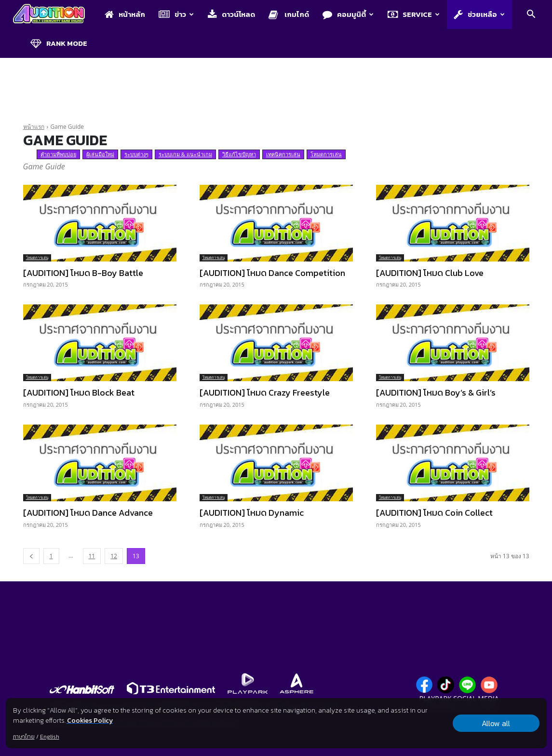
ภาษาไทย (23, 737)
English (49, 737)
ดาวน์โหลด (231, 14)
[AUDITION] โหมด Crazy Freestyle (265, 392)
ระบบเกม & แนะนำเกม (185, 154)
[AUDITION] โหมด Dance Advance (88, 513)
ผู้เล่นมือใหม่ (100, 154)
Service (414, 14)
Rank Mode (59, 43)
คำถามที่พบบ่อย (58, 154)
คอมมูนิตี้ (348, 14)
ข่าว (176, 14)
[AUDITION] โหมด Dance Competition (272, 273)
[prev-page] (31, 556)
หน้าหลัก (125, 14)
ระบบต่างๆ (136, 154)
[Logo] (54, 15)
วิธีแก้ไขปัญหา (239, 154)
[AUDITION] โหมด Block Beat (79, 392)
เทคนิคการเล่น (283, 154)
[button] (531, 15)
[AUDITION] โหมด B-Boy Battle (83, 273)
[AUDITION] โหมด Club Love (430, 273)
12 (114, 556)
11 (92, 556)
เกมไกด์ (289, 14)
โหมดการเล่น (326, 154)
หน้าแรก (34, 127)
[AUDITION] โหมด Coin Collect (434, 513)
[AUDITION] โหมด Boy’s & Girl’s (436, 392)
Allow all (496, 723)
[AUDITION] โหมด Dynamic (252, 513)
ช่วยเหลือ (479, 14)
